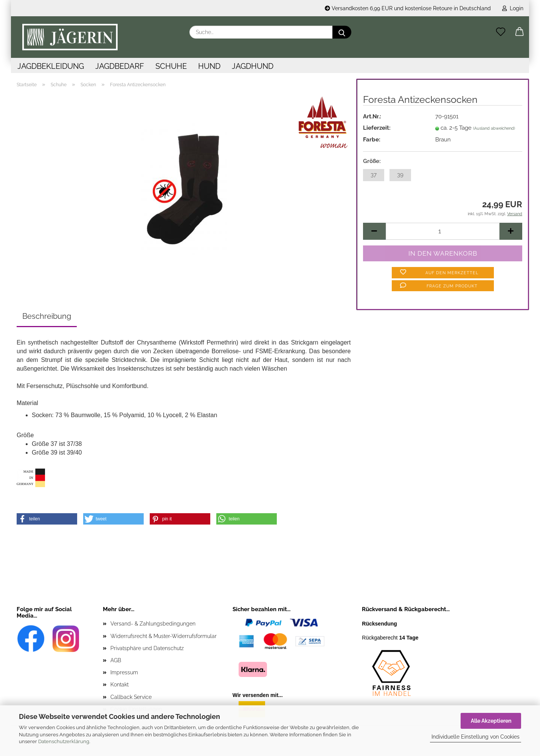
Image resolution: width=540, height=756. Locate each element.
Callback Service (131, 697)
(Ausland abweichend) (494, 128)
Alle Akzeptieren (491, 721)
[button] (520, 32)
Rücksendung (379, 624)
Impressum (124, 672)
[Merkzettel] (501, 32)
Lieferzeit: (377, 128)
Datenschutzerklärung (64, 741)
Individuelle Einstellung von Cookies (476, 737)
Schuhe (171, 66)
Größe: (372, 161)
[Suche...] (342, 32)
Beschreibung (47, 316)
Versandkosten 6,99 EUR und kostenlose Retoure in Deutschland (408, 8)
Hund (209, 66)
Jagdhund (253, 66)
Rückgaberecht (390, 638)
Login (513, 8)
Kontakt (119, 685)
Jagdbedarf (120, 66)
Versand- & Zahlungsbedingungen (153, 624)
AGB (116, 660)
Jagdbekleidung (51, 66)
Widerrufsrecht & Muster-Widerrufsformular (164, 636)
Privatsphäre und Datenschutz (147, 648)
